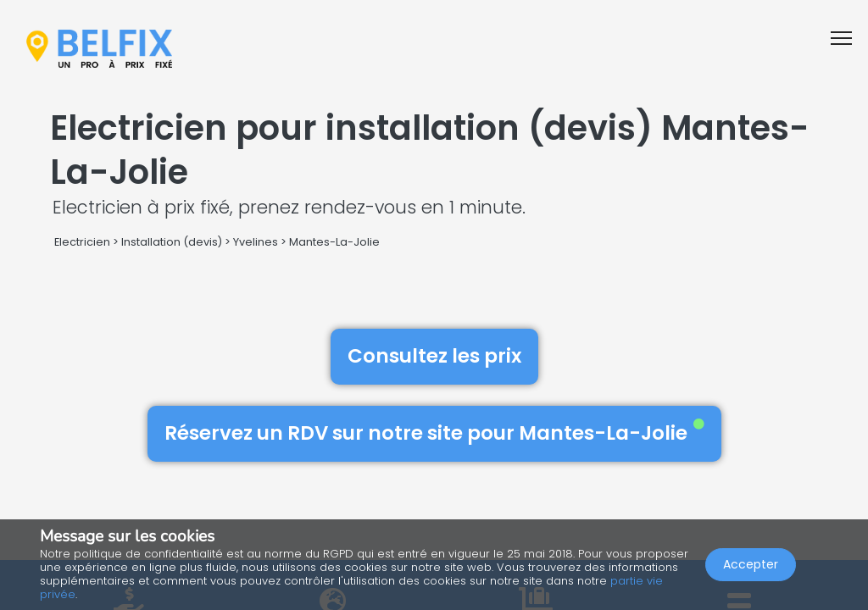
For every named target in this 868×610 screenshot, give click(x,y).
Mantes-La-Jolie (334, 242)
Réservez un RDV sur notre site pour (434, 433)
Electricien (82, 242)
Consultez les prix (434, 356)
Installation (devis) (172, 242)
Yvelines (256, 242)
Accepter (751, 564)
